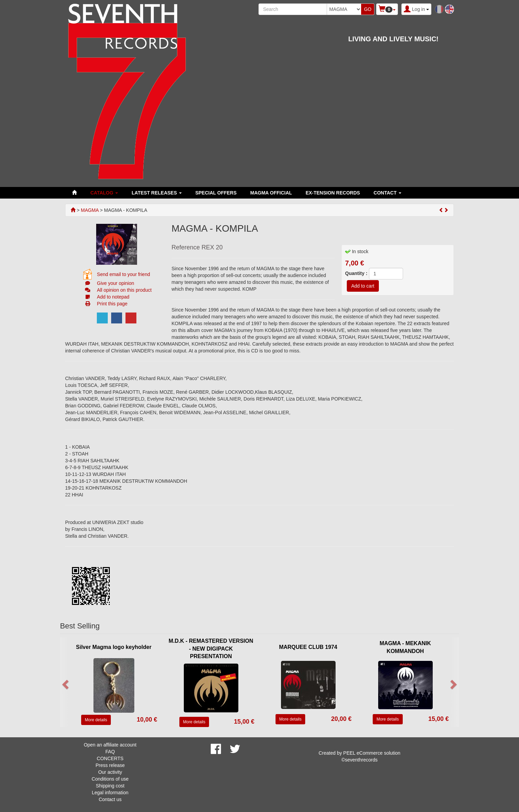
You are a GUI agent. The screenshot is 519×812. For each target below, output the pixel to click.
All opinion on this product (124, 290)
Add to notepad (113, 297)
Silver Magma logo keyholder (114, 647)
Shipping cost (110, 786)
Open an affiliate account (110, 745)
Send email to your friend (123, 274)
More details (96, 720)
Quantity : (356, 273)
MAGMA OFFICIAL (271, 193)
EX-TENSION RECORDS (333, 193)
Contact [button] (388, 193)
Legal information (110, 793)
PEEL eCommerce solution (372, 753)
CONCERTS (110, 758)
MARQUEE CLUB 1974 (308, 647)
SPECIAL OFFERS (216, 193)
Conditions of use (110, 779)
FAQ (110, 752)
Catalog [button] (104, 193)
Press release (110, 765)
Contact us (110, 799)
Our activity (110, 772)
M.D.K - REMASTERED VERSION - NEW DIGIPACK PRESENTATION (211, 649)
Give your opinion (115, 283)
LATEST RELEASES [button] (157, 193)
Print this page (112, 304)
